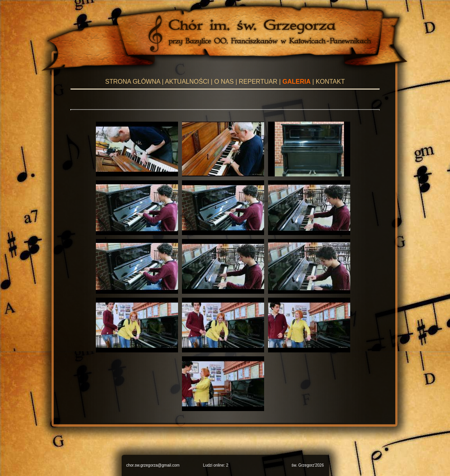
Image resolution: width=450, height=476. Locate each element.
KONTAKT (330, 82)
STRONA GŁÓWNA (133, 82)
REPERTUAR (258, 82)
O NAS (224, 82)
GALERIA (297, 82)
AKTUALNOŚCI (187, 82)
